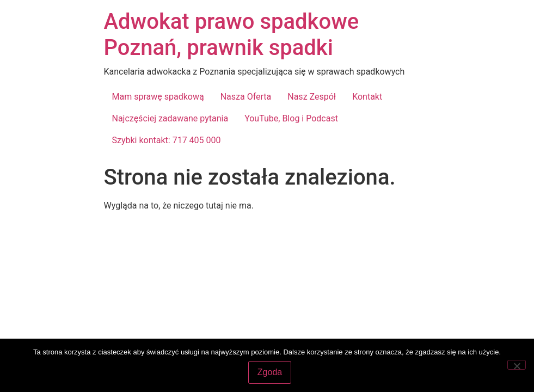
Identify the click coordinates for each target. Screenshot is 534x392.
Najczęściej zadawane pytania (170, 118)
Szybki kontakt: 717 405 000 (167, 140)
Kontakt (367, 97)
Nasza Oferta (246, 97)
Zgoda (270, 372)
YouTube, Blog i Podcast (291, 118)
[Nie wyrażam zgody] (517, 365)
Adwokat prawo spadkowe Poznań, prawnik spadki (232, 35)
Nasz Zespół (312, 97)
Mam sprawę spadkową (158, 97)
